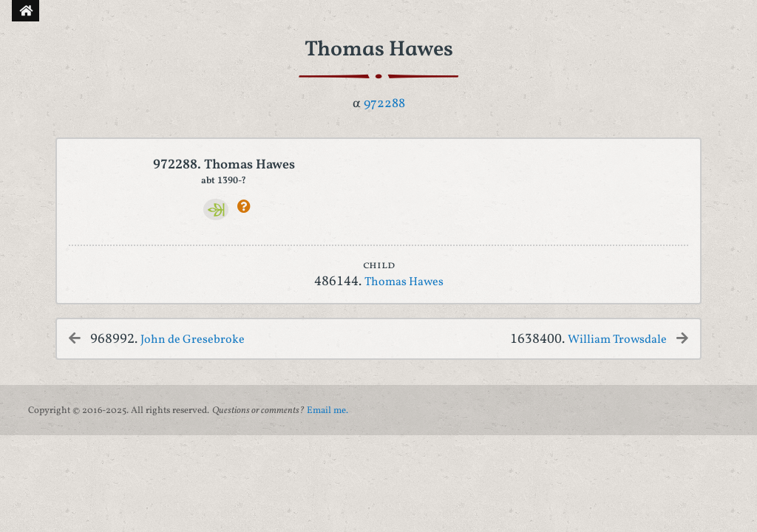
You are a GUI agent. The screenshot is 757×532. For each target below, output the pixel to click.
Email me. (327, 411)
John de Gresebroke (193, 340)
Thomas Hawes (404, 282)
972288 (384, 104)
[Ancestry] (216, 209)
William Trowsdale (617, 340)
